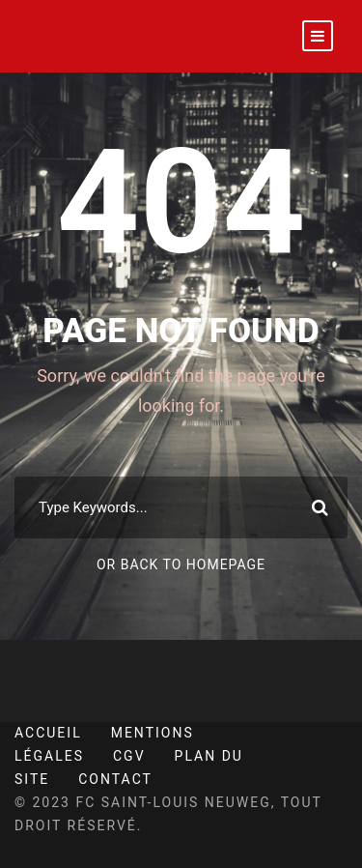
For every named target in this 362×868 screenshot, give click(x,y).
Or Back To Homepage (181, 564)
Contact (115, 779)
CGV (129, 756)
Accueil (48, 733)
